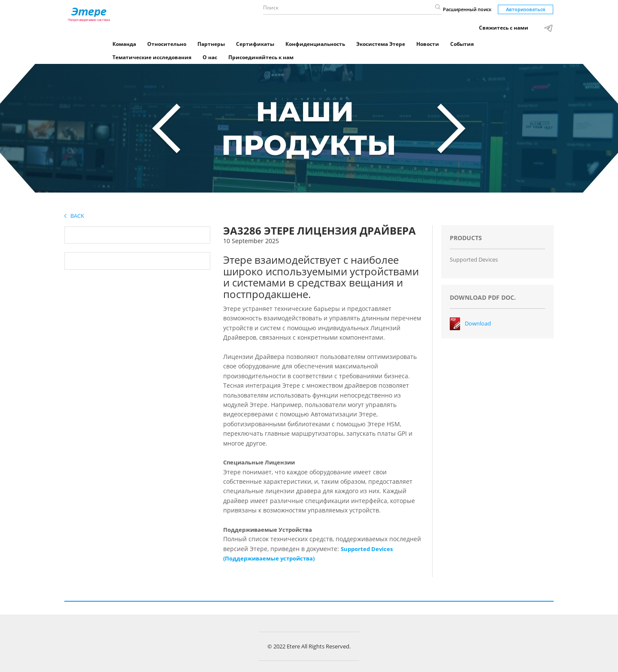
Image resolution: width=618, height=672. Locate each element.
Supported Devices (474, 259)
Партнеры (211, 44)
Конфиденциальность (315, 44)
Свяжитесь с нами (504, 28)
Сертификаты (255, 44)
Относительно (167, 44)
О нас (210, 57)
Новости (428, 44)
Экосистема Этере (381, 44)
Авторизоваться (526, 9)
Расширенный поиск (467, 9)
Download (478, 323)
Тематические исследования (152, 57)
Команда (124, 44)
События (462, 44)
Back (74, 216)
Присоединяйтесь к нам (261, 57)
